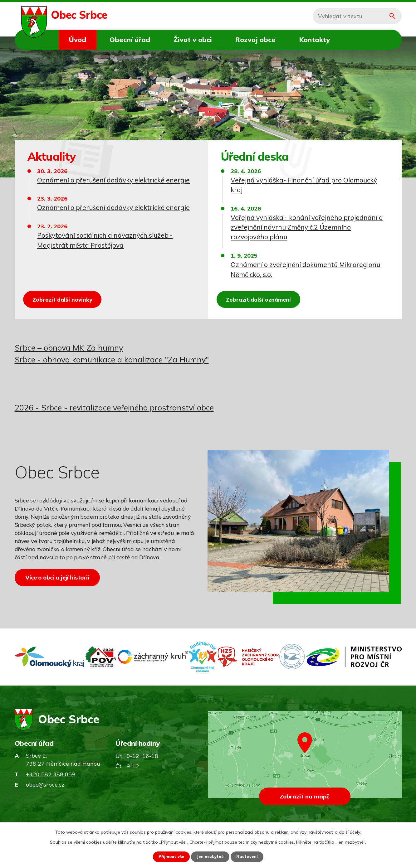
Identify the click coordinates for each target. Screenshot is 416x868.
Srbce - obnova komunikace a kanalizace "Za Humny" (112, 359)
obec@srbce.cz (45, 789)
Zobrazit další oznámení (264, 298)
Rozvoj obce (255, 39)
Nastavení (250, 856)
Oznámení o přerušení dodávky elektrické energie (113, 180)
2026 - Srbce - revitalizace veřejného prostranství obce (114, 407)
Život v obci (193, 39)
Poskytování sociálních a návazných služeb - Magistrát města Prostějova (105, 240)
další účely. (350, 832)
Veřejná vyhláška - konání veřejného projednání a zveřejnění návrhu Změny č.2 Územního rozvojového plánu (307, 227)
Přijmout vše (169, 856)
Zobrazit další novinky (67, 298)
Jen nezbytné (211, 856)
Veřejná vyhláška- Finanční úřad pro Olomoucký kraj (304, 185)
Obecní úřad (130, 39)
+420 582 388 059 (51, 779)
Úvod (78, 39)
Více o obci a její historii (61, 581)
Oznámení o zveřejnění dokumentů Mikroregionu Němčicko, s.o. (305, 269)
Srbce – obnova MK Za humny (69, 348)
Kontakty (314, 39)
